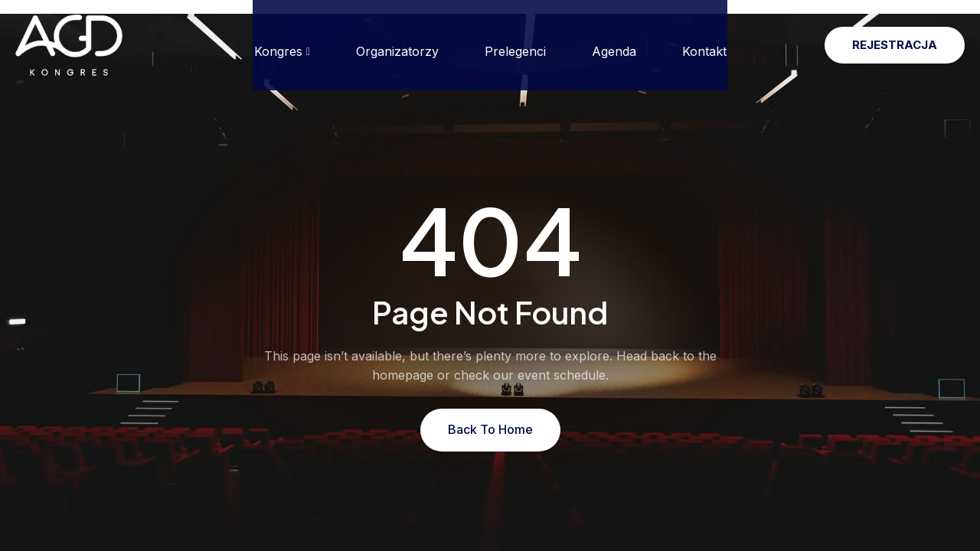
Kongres (281, 37)
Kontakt (704, 37)
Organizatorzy (397, 37)
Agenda (614, 37)
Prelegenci (515, 37)
